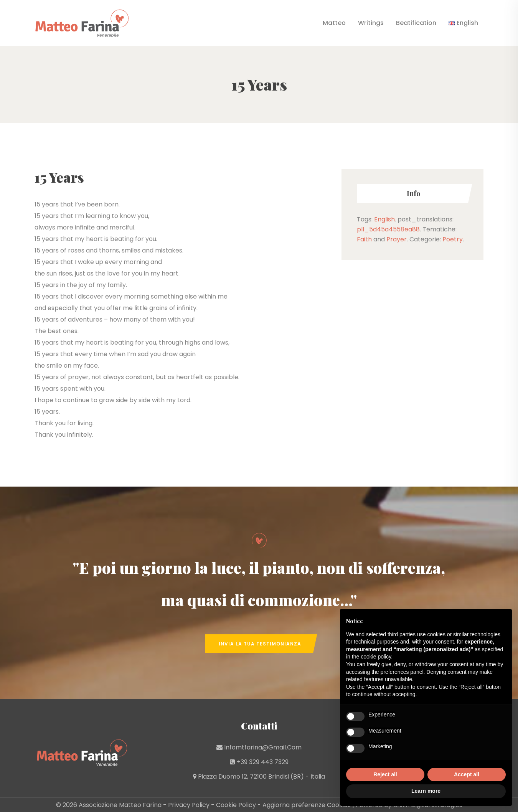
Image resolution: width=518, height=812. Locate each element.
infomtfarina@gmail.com (263, 747)
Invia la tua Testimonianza (260, 644)
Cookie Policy (236, 805)
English (384, 219)
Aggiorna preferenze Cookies (307, 805)
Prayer (397, 239)
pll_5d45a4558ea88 (388, 229)
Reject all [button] (385, 774)
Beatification (416, 23)
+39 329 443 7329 (263, 762)
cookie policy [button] (376, 657)
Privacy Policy (189, 805)
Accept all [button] (467, 774)
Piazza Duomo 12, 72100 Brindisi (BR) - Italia (261, 777)
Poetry (453, 239)
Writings (371, 23)
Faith (364, 239)
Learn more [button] (426, 791)
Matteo (334, 23)
